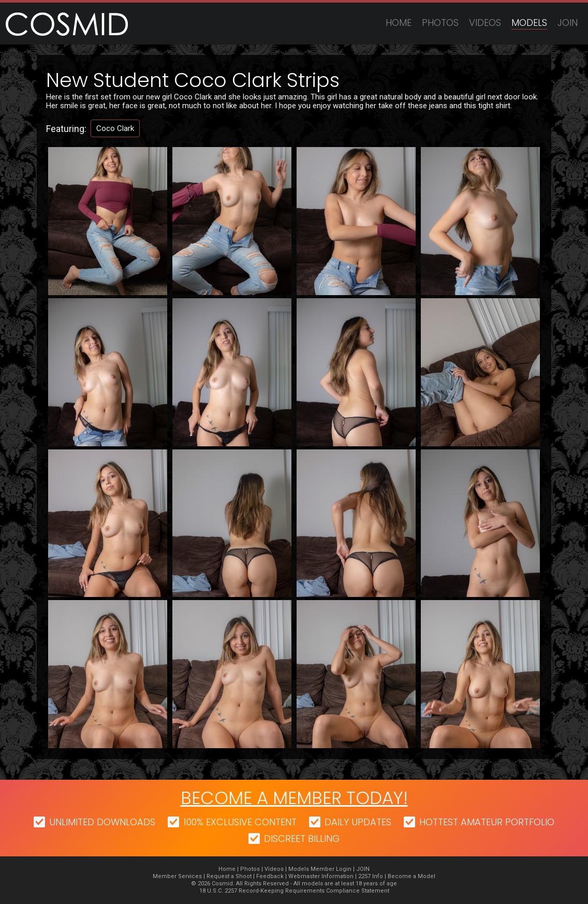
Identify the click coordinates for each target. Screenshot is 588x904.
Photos (440, 23)
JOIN (568, 23)
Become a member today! (294, 798)
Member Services (177, 876)
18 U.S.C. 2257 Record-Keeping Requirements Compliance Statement (294, 891)
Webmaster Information (321, 876)
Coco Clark (115, 128)
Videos (485, 23)
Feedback (270, 876)
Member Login (331, 869)
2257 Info (371, 876)
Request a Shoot (229, 876)
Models (529, 23)
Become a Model (411, 876)
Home (399, 23)
